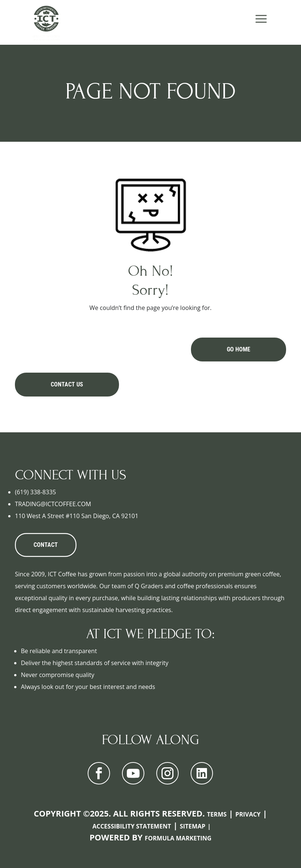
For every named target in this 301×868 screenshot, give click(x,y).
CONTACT (46, 545)
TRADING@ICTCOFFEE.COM (53, 504)
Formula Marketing (178, 838)
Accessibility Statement (132, 826)
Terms (217, 814)
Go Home (239, 349)
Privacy (248, 814)
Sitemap (193, 826)
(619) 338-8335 (35, 492)
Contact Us (67, 384)
